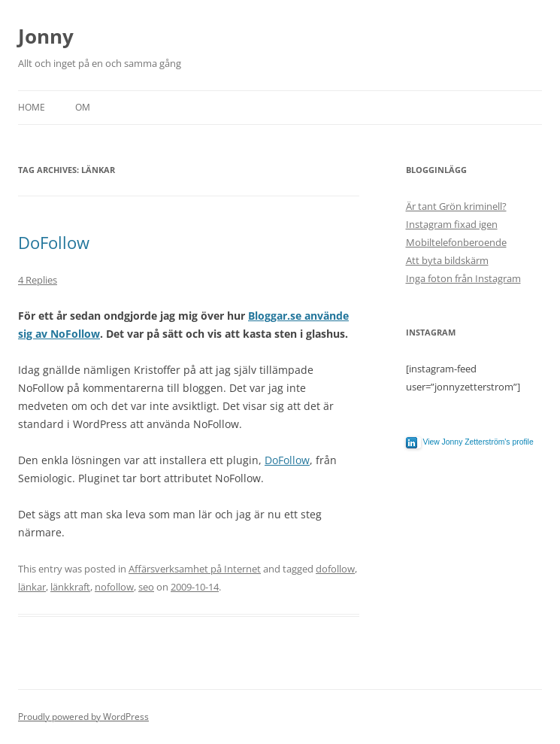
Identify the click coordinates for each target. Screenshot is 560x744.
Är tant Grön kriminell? (456, 206)
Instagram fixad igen (452, 224)
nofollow (114, 587)
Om (83, 107)
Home (32, 107)
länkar (32, 587)
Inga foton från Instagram (463, 278)
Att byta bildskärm (447, 260)
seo (146, 587)
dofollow (335, 569)
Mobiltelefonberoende (456, 242)
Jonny (46, 36)
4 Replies (38, 280)
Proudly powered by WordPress (83, 717)
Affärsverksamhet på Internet (195, 569)
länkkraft (70, 587)
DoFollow (54, 242)
